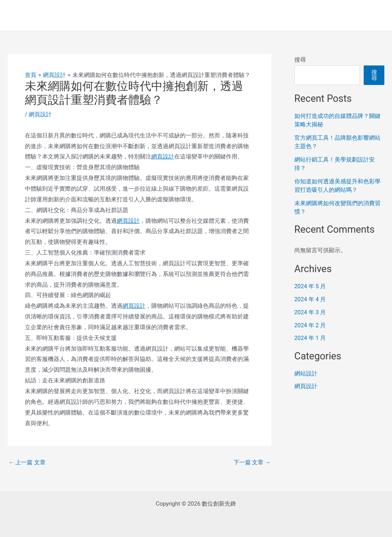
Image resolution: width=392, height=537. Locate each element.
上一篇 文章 (27, 463)
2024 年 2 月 (310, 325)
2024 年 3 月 (310, 312)
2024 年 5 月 (310, 286)
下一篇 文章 (252, 463)
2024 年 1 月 (310, 338)
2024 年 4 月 (310, 299)
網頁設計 (40, 114)
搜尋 (300, 60)
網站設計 (306, 374)
